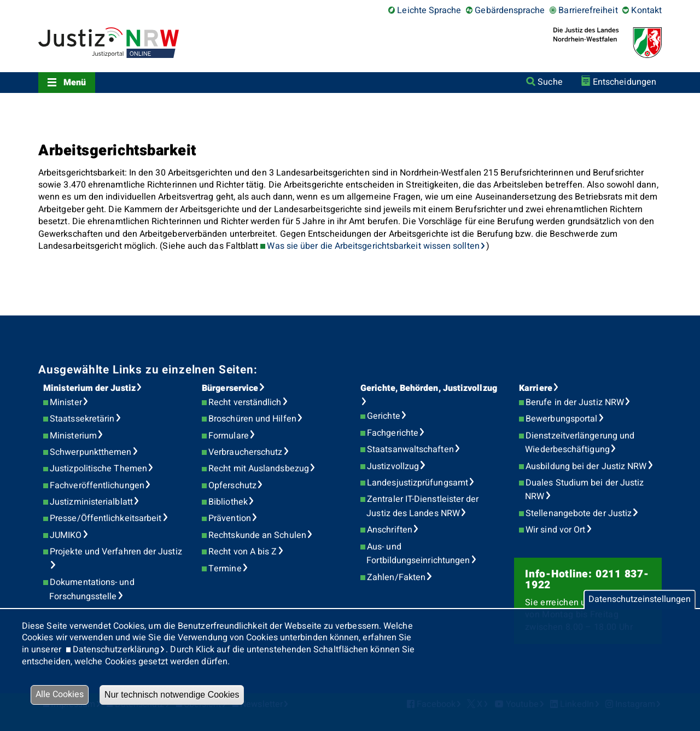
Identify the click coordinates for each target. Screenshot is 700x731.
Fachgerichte (393, 433)
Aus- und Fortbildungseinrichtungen (418, 554)
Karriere (536, 388)
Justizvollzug (393, 466)
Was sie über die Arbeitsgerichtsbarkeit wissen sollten (373, 246)
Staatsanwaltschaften (410, 449)
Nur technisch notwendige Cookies (172, 695)
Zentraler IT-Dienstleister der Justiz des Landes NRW (422, 506)
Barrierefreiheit (588, 10)
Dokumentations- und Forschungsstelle (92, 589)
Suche (550, 82)
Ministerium (73, 436)
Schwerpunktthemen (91, 452)
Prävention (230, 518)
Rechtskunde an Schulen (257, 535)
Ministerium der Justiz (89, 388)
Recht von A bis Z (243, 552)
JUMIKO (66, 535)
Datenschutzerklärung (116, 650)
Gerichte (384, 416)
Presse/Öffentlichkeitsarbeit (106, 518)
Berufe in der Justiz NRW (575, 402)
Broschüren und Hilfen (252, 419)
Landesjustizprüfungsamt (418, 483)
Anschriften (390, 530)
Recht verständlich (245, 402)
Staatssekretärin (82, 419)
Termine (225, 569)
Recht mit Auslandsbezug (259, 469)
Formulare (229, 436)
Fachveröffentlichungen (97, 486)
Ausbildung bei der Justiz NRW (586, 466)
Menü (75, 83)
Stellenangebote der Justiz (579, 513)
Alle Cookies (60, 694)
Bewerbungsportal (561, 419)
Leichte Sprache (429, 10)
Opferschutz (232, 486)
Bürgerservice (230, 388)
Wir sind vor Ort (555, 530)
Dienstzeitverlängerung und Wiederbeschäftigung (580, 443)
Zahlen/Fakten (396, 577)
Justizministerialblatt (91, 502)
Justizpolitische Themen (98, 469)
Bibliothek (228, 502)
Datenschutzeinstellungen (640, 599)
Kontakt (646, 10)
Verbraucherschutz (245, 452)
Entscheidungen (625, 82)
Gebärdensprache (510, 10)
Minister (66, 402)
